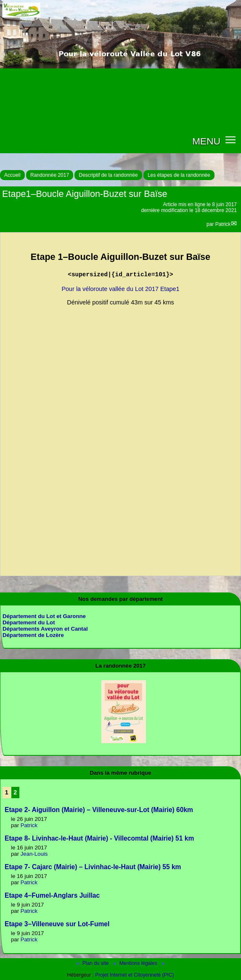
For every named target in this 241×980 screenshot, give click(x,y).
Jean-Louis (34, 854)
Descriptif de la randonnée (108, 175)
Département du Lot (29, 622)
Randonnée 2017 (50, 175)
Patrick (223, 224)
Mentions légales (136, 963)
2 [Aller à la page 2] (15, 792)
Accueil (12, 175)
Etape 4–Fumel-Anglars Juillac (52, 895)
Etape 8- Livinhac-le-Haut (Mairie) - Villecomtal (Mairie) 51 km (99, 838)
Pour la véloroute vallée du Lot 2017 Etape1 (120, 289)
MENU (206, 141)
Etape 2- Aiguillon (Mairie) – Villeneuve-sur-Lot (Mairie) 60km (99, 810)
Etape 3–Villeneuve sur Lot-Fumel (57, 924)
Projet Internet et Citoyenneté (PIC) (134, 975)
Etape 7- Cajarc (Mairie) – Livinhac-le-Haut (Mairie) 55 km (93, 867)
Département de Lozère (33, 635)
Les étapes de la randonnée (179, 175)
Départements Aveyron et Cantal (45, 629)
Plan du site (93, 963)
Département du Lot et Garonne (44, 616)
